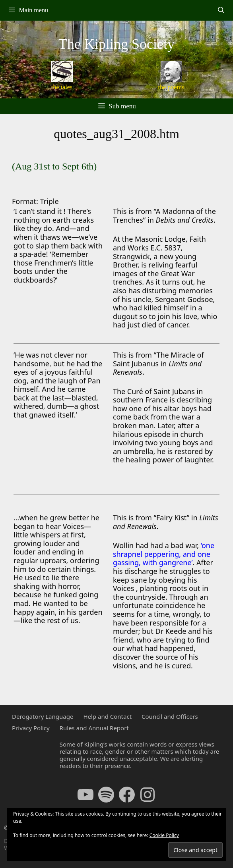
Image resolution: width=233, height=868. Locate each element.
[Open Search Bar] (221, 10)
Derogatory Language (43, 716)
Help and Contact (107, 716)
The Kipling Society (116, 44)
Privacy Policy (31, 728)
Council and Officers (170, 716)
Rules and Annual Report (94, 728)
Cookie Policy (164, 835)
